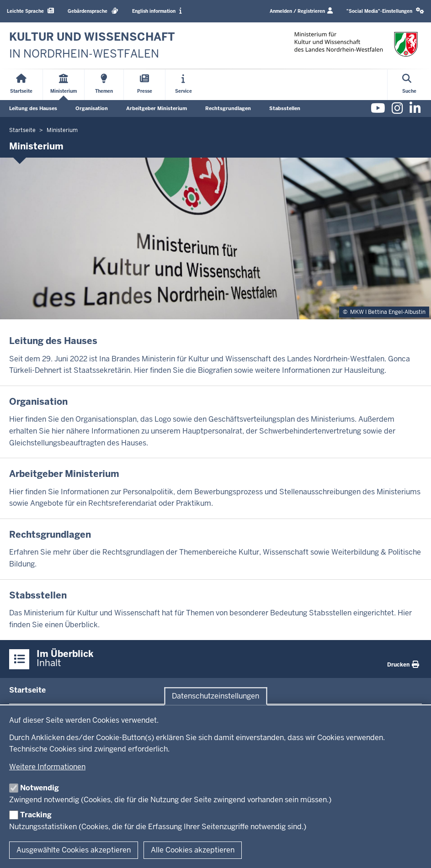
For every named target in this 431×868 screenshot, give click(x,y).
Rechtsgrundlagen (228, 108)
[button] (385, 11)
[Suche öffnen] (409, 85)
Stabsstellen (285, 108)
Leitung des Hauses (33, 108)
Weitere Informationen (47, 767)
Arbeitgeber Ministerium (157, 108)
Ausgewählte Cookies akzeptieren (74, 850)
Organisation (92, 108)
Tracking (36, 815)
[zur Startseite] (92, 45)
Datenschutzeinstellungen (215, 696)
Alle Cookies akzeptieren (193, 850)
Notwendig (40, 788)
